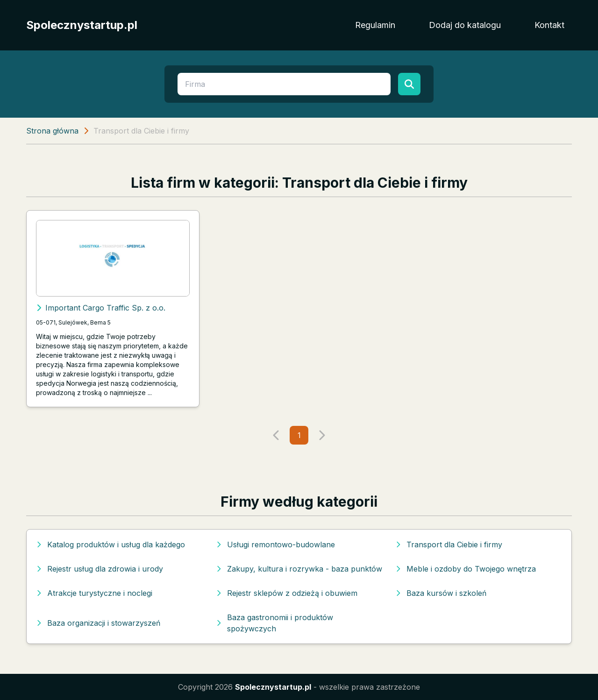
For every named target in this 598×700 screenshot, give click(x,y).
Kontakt (549, 25)
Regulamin (375, 25)
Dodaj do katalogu (465, 25)
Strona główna (52, 131)
